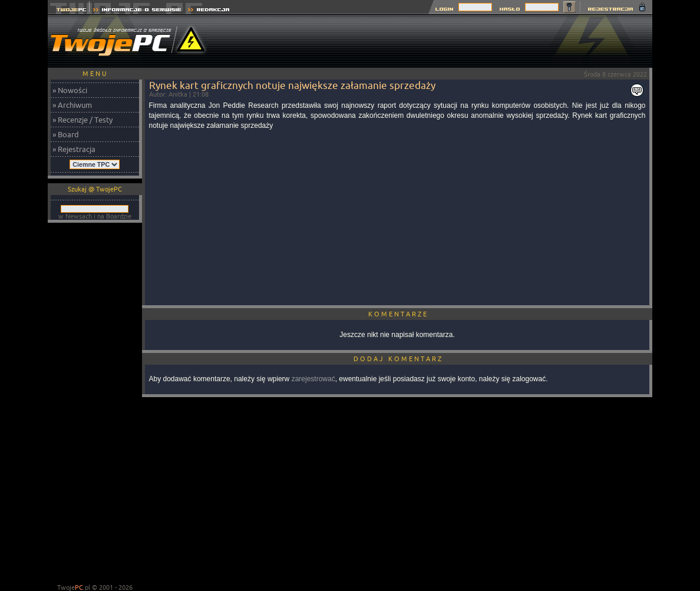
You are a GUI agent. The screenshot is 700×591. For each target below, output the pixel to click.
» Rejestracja (74, 149)
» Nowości (70, 90)
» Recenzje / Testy (82, 120)
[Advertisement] (438, 41)
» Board (66, 134)
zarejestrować (313, 379)
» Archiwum (72, 105)
